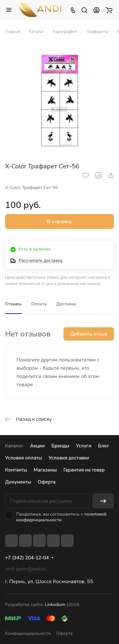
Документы (18, 482)
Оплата (39, 304)
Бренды (60, 446)
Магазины (45, 470)
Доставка (66, 304)
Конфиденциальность (28, 633)
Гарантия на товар (84, 470)
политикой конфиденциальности (61, 517)
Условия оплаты (23, 458)
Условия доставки (69, 458)
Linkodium (55, 605)
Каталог (14, 446)
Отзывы (13, 304)
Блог (104, 446)
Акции (37, 446)
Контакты (16, 470)
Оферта (47, 482)
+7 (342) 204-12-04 (27, 558)
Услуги (84, 446)
